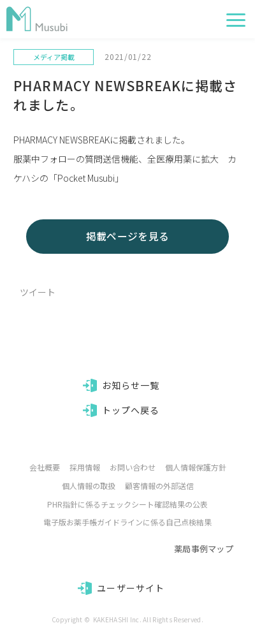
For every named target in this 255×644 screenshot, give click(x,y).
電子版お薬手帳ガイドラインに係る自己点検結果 (127, 522)
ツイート (38, 292)
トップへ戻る (131, 410)
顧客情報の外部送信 (159, 486)
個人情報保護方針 (196, 467)
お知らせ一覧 (131, 385)
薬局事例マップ (204, 549)
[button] (236, 20)
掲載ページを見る (128, 236)
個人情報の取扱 (89, 486)
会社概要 (45, 467)
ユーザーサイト (131, 588)
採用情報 (85, 467)
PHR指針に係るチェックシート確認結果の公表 (127, 504)
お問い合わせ (133, 467)
